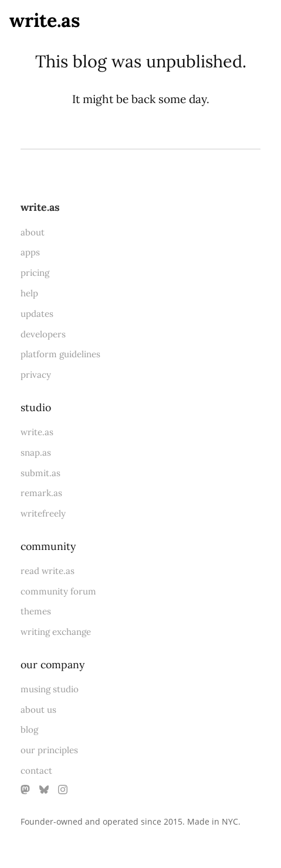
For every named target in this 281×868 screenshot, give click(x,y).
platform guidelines (60, 354)
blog (29, 729)
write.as (45, 20)
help (29, 293)
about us (38, 710)
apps (30, 252)
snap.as (36, 452)
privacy (36, 375)
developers (43, 334)
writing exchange (56, 632)
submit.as (40, 473)
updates (37, 314)
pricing (35, 273)
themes (36, 611)
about (33, 232)
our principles (49, 750)
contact (36, 770)
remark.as (41, 493)
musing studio (50, 689)
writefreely (43, 513)
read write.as (48, 571)
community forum (58, 591)
